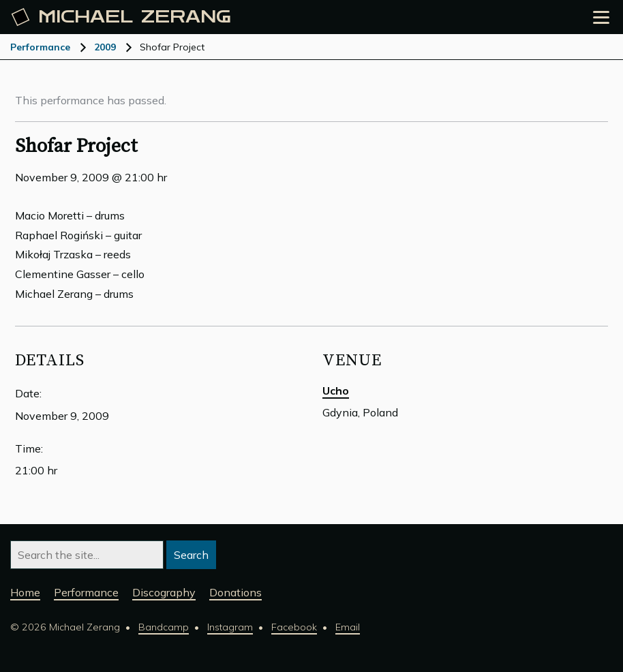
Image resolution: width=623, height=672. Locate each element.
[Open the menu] (601, 17)
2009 (105, 47)
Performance (40, 47)
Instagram (230, 627)
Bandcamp (164, 627)
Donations (235, 592)
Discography (164, 592)
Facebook (294, 627)
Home (25, 592)
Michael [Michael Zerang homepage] (121, 17)
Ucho (336, 391)
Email (348, 627)
